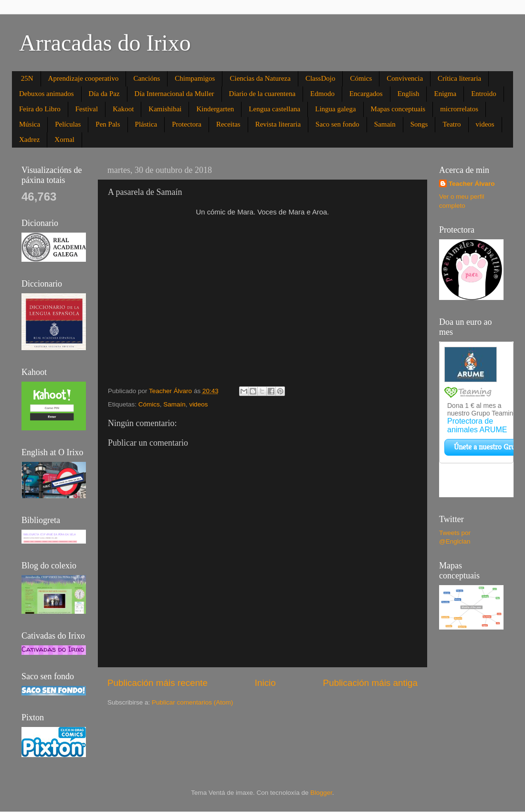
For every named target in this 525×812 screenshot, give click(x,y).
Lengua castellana (274, 109)
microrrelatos (459, 109)
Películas (68, 124)
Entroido (484, 94)
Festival (87, 109)
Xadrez (29, 139)
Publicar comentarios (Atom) (192, 702)
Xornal (64, 139)
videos (485, 124)
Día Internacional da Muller (174, 94)
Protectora (187, 124)
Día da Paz (104, 94)
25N (27, 78)
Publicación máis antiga (370, 683)
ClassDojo (320, 78)
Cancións (147, 78)
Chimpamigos (195, 78)
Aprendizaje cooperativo (84, 78)
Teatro (451, 124)
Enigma (445, 94)
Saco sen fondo (337, 124)
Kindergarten (215, 109)
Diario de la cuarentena (262, 94)
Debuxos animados (47, 94)
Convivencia (405, 78)
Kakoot (123, 109)
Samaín (385, 124)
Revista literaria (278, 124)
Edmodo (322, 94)
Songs (419, 124)
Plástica (146, 124)
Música (30, 124)
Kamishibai (165, 109)
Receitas (228, 124)
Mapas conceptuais (398, 109)
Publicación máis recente (157, 683)
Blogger (321, 793)
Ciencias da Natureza (260, 78)
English (409, 94)
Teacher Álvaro (472, 184)
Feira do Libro (40, 109)
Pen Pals (108, 124)
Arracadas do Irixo (105, 43)
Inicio (265, 683)
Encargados (366, 94)
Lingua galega (335, 109)
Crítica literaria (459, 78)
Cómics (361, 78)
